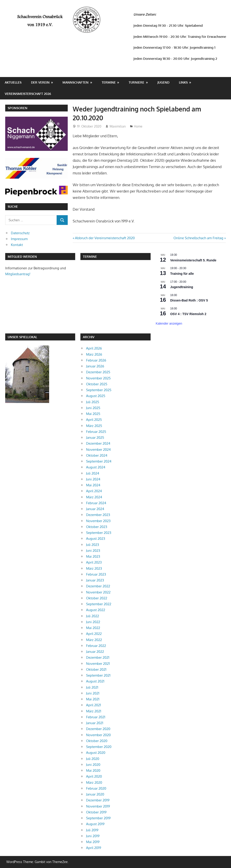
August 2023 (96, 539)
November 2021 (98, 664)
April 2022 (94, 634)
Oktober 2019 (96, 812)
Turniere (136, 82)
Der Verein (40, 82)
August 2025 (96, 396)
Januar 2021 (95, 723)
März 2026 (94, 354)
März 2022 (94, 640)
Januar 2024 (95, 509)
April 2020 (94, 776)
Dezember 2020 (98, 729)
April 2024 (94, 491)
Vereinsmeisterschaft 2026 (28, 94)
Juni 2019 (93, 836)
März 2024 (94, 497)
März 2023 (94, 568)
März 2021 (94, 711)
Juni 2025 (93, 408)
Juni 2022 (93, 622)
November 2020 (98, 735)
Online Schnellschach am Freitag (198, 238)
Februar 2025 (96, 432)
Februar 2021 (96, 717)
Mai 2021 (93, 699)
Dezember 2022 (98, 586)
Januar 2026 (95, 366)
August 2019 (95, 824)
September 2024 (99, 461)
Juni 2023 (93, 551)
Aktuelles (13, 82)
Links (183, 82)
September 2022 (99, 604)
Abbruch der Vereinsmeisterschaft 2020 (105, 238)
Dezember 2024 (98, 443)
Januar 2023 (95, 580)
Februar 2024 (96, 503)
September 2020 (99, 747)
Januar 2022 (95, 652)
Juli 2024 (93, 473)
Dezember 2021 (98, 657)
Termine (109, 82)
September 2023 (99, 533)
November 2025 (98, 378)
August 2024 (96, 467)
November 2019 (98, 806)
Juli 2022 (93, 616)
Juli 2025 (93, 402)
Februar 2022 (96, 646)
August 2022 (96, 610)
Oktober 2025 (97, 384)
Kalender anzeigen (169, 323)
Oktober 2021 (96, 669)
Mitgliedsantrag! (18, 274)
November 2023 (98, 521)
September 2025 (99, 390)
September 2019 (98, 818)
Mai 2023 (93, 556)
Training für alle (182, 274)
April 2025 (94, 420)
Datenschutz (20, 233)
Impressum (19, 239)
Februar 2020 (96, 788)
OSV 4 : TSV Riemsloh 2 (188, 314)
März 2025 (94, 426)
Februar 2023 (96, 574)
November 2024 (98, 450)
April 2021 (94, 705)
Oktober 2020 (97, 741)
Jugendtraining (182, 287)
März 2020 (94, 782)
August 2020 (96, 753)
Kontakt (17, 245)
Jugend (163, 82)
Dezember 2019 (98, 800)
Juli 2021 (92, 687)
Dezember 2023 (98, 515)
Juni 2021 (93, 693)
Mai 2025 (93, 414)
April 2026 (94, 348)
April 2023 (94, 562)
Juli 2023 (93, 545)
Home (138, 126)
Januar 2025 (95, 438)
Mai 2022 (93, 628)
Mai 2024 (93, 485)
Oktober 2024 (97, 455)
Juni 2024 (93, 479)
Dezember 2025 (98, 372)
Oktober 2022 (97, 598)
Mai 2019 (93, 842)
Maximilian (118, 126)
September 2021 (98, 675)
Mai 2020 (93, 770)
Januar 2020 (95, 794)
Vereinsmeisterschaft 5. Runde (193, 260)
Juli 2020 (93, 759)
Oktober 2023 (97, 527)
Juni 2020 (93, 765)
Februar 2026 (96, 360)
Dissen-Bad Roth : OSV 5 (189, 300)
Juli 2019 (92, 830)
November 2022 (98, 592)
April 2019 (94, 848)
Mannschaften (76, 82)
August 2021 (95, 681)
